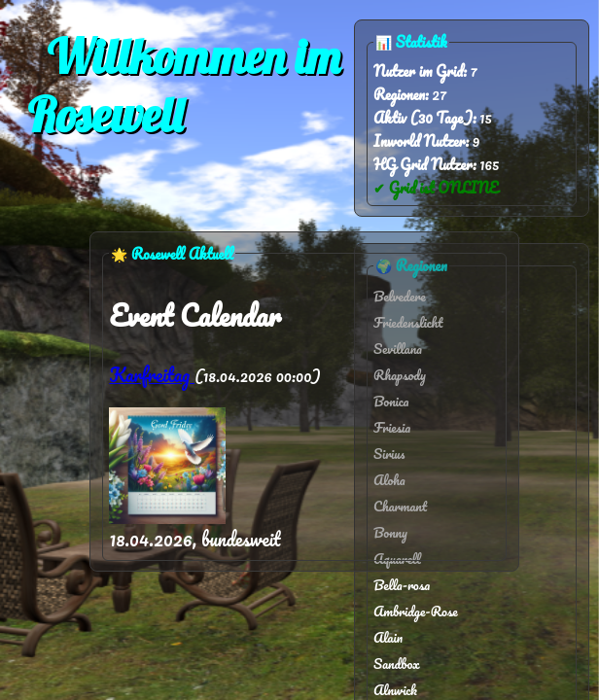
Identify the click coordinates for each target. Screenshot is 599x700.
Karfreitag (152, 375)
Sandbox (397, 664)
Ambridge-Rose (416, 611)
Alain (388, 637)
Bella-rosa (402, 585)
